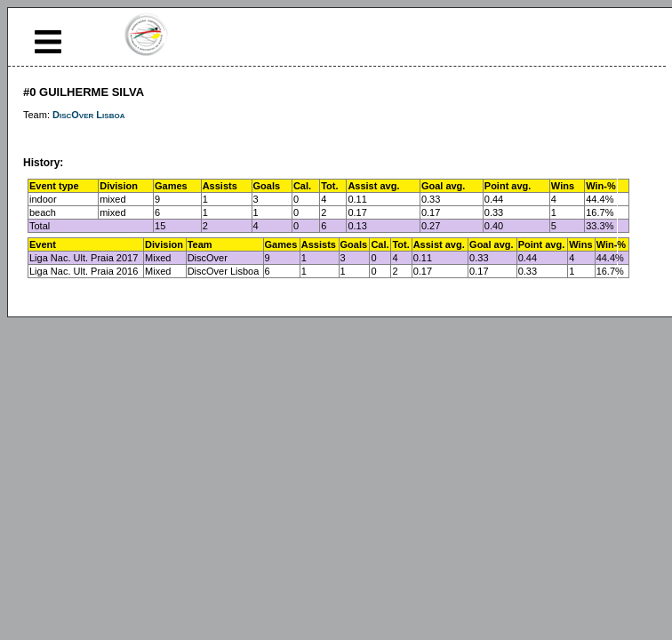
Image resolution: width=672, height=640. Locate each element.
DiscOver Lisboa (88, 115)
